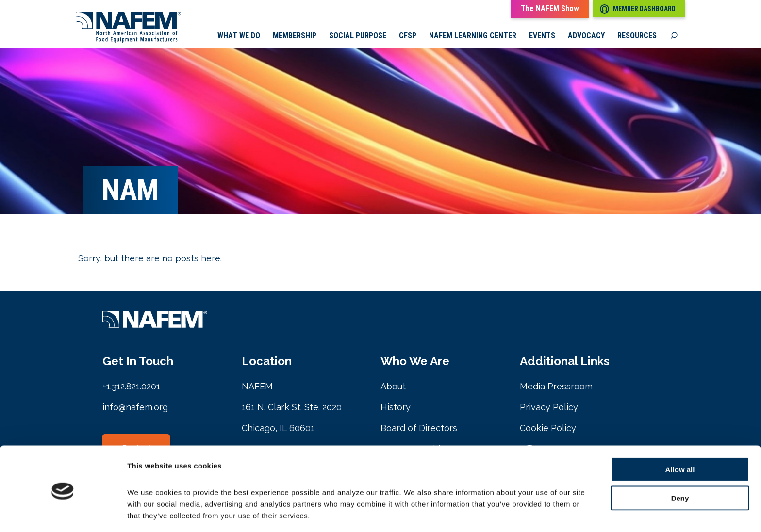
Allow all (680, 435)
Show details (509, 513)
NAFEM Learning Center (473, 36)
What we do (239, 36)
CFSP (408, 36)
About (393, 387)
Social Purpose (358, 36)
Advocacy (586, 36)
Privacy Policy (549, 408)
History (396, 408)
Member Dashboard (638, 9)
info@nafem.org (135, 408)
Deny (680, 464)
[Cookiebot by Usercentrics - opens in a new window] (63, 513)
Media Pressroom (556, 387)
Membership (295, 36)
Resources (637, 36)
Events (542, 36)
